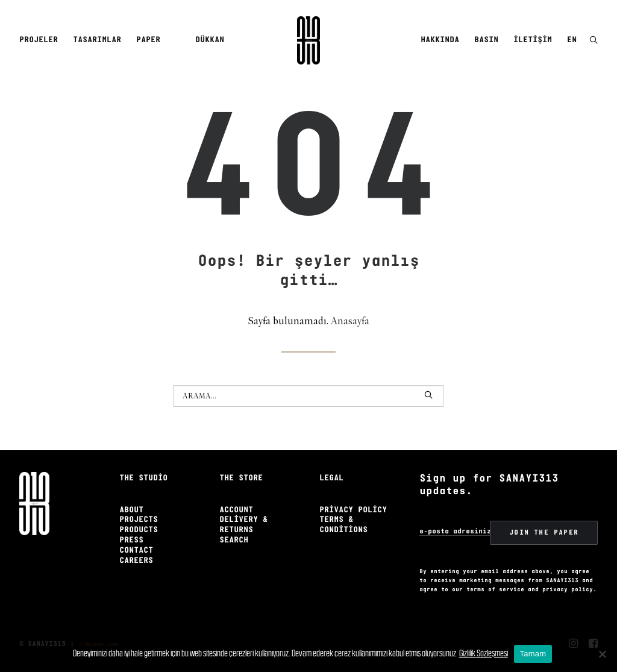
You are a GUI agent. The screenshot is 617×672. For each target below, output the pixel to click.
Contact (136, 551)
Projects (139, 520)
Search (234, 540)
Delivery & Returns (243, 525)
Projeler (39, 40)
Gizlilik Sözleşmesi (484, 653)
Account (236, 510)
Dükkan (210, 40)
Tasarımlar (97, 40)
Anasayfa (350, 321)
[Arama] (308, 396)
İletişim (533, 40)
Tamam (533, 654)
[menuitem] (41, 40)
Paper (148, 40)
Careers (136, 561)
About (131, 510)
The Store (241, 478)
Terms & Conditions (343, 525)
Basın (486, 40)
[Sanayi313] (308, 40)
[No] (602, 654)
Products (139, 530)
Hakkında (440, 40)
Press (131, 540)
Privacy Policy (353, 510)
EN (572, 40)
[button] (594, 41)
